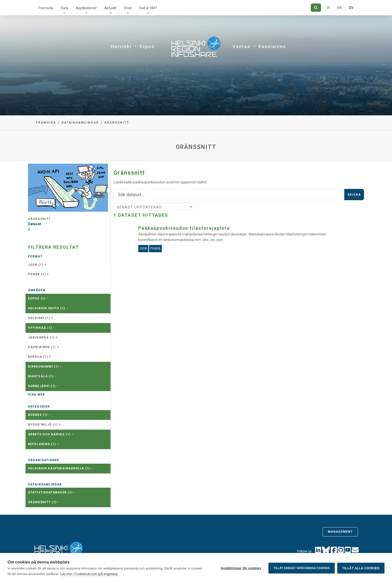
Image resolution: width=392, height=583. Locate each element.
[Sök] (316, 8)
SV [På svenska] (351, 8)
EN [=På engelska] (339, 8)
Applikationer (86, 8)
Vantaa (241, 46)
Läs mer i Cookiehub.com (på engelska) (89, 574)
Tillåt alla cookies (361, 568)
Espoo (147, 46)
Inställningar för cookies (241, 568)
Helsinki (121, 46)
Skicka (354, 195)
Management (340, 532)
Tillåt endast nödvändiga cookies (301, 568)
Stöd (128, 8)
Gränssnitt (117, 123)
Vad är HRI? (148, 8)
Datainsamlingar (80, 123)
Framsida (46, 8)
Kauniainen (272, 46)
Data (64, 8)
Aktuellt (110, 8)
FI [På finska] (328, 8)
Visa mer (36, 395)
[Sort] (155, 207)
